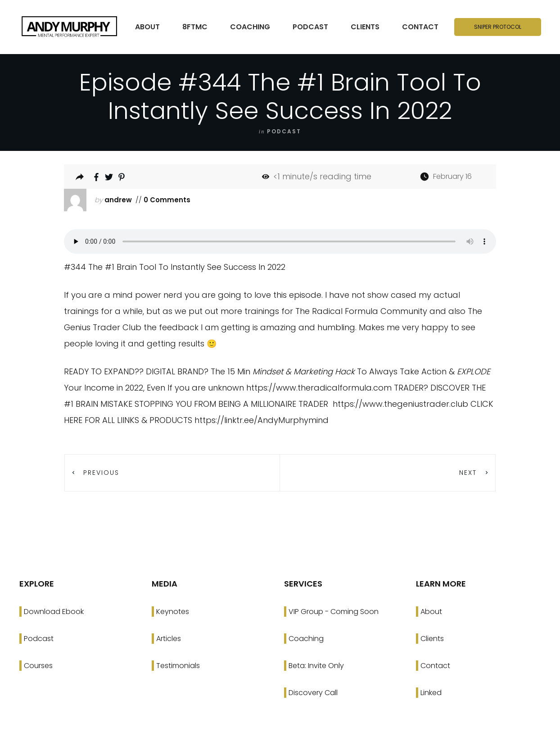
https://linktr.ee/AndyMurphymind (262, 420)
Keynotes (173, 612)
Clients (432, 639)
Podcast (39, 639)
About (431, 612)
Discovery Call (313, 693)
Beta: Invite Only (316, 666)
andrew (118, 200)
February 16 (452, 176)
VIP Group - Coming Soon (334, 612)
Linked (431, 693)
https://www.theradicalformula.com (319, 388)
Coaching (306, 639)
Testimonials (178, 666)
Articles (169, 639)
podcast (284, 131)
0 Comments (166, 200)
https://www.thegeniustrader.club (400, 404)
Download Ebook (54, 612)
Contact (435, 666)
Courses (38, 666)
